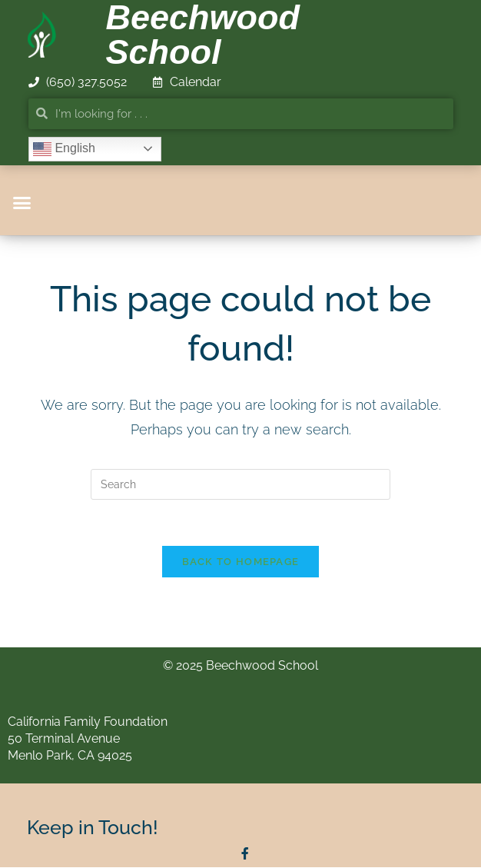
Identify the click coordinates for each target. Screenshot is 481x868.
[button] (22, 203)
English (64, 149)
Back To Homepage (241, 562)
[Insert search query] (240, 484)
